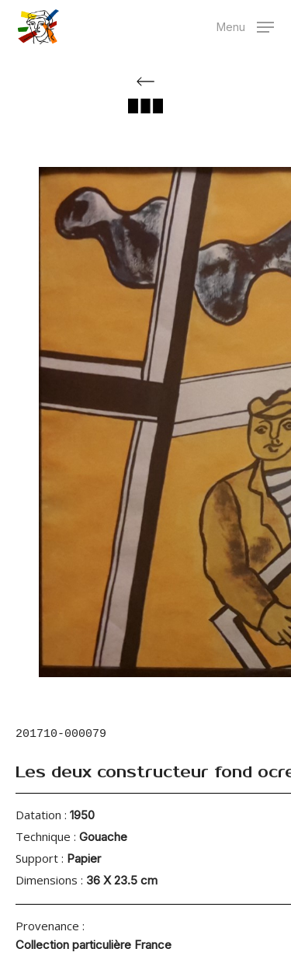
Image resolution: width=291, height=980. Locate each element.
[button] (245, 25)
